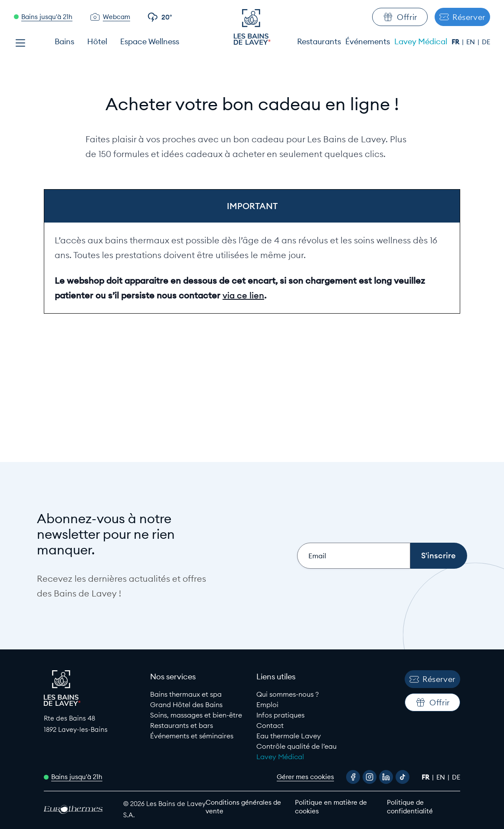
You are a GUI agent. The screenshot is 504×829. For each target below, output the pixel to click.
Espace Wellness (150, 41)
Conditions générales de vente (243, 807)
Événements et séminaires (192, 736)
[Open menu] (20, 43)
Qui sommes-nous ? (288, 694)
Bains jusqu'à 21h (47, 17)
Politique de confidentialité (410, 807)
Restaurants (319, 41)
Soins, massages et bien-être (196, 715)
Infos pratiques (280, 715)
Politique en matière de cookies (331, 807)
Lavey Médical (421, 41)
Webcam (116, 17)
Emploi (267, 704)
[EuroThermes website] (76, 809)
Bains (64, 41)
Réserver (462, 17)
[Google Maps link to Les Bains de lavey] (93, 724)
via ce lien (243, 295)
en (471, 42)
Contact (270, 725)
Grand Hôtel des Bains (186, 704)
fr (456, 42)
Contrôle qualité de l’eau (296, 746)
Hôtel (97, 41)
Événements (368, 41)
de (486, 42)
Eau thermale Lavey (289, 736)
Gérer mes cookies (305, 777)
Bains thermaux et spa (186, 694)
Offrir (400, 17)
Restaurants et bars (182, 725)
